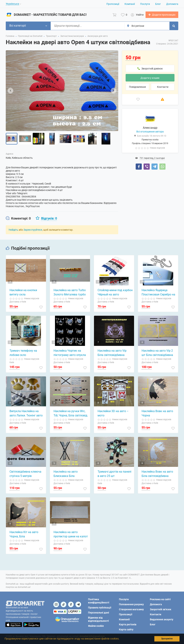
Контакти (163, 87)
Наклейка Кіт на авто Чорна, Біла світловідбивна (24, 535)
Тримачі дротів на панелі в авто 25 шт (114, 474)
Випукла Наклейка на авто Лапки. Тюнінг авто (26, 413)
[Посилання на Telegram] (78, 604)
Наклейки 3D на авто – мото (113, 413)
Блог (158, 4)
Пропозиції (113, 4)
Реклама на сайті (160, 599)
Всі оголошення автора (150, 132)
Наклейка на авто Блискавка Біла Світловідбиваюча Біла (69, 474)
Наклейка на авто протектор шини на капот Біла (71, 535)
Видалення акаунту (162, 619)
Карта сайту (126, 629)
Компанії (130, 4)
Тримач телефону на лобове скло (23, 353)
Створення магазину (131, 609)
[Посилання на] (56, 604)
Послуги (145, 4)
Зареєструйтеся (33, 230)
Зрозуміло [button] (167, 639)
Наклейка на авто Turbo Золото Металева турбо (70, 292)
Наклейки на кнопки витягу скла (23, 292)
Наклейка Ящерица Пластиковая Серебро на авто (158, 293)
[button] (121, 639)
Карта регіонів (128, 624)
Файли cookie (96, 626)
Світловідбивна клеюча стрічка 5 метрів (25, 474)
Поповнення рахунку (131, 604)
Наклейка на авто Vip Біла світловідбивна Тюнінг (112, 353)
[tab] (18, 219)
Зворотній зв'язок (161, 609)
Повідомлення (137, 87)
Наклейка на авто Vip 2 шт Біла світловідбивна (157, 353)
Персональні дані (99, 613)
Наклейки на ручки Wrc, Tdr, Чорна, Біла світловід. (71, 413)
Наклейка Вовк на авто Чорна (157, 413)
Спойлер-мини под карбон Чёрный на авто (115, 292)
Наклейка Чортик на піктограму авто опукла (70, 353)
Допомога (172, 4)
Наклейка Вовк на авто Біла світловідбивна (157, 474)
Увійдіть (13, 230)
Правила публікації (100, 608)
